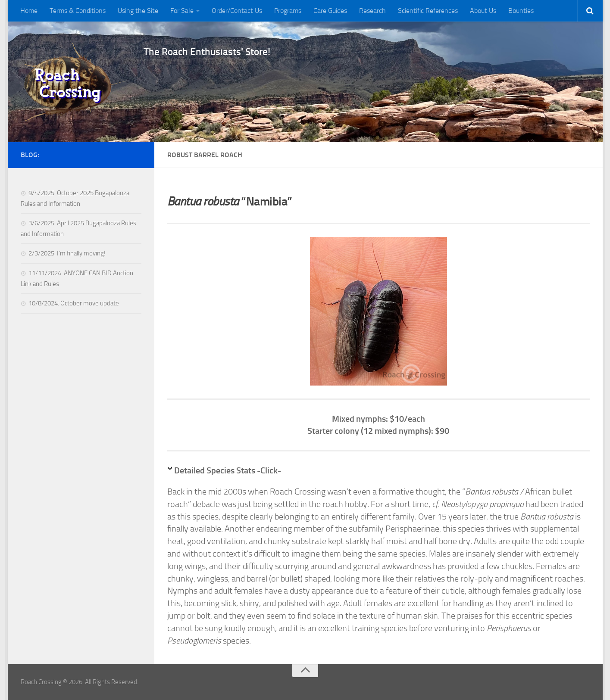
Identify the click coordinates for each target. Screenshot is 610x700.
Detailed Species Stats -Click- (228, 470)
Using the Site (138, 11)
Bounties (521, 11)
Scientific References (428, 11)
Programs (288, 11)
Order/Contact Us (237, 11)
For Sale (182, 11)
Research (372, 11)
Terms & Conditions (78, 11)
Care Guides (330, 11)
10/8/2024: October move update (74, 303)
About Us (483, 11)
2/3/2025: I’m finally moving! (67, 253)
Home (29, 11)
